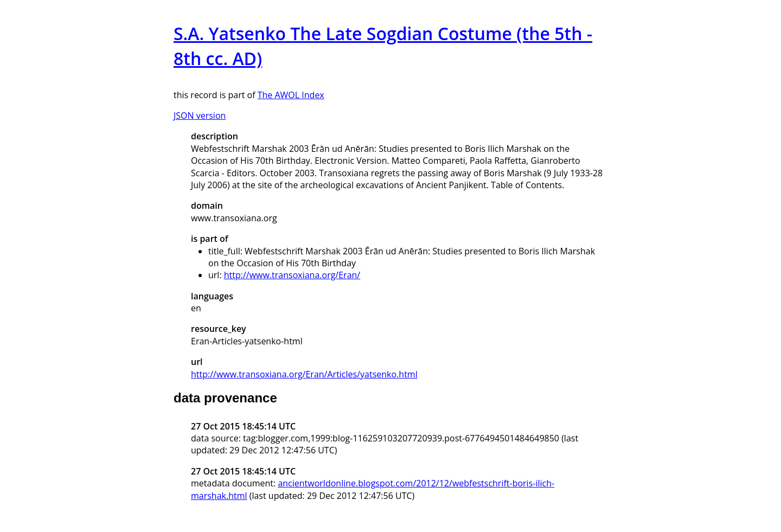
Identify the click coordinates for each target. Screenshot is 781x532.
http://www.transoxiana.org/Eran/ (292, 275)
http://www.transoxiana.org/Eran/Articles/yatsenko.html (304, 374)
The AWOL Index (291, 95)
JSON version (200, 116)
